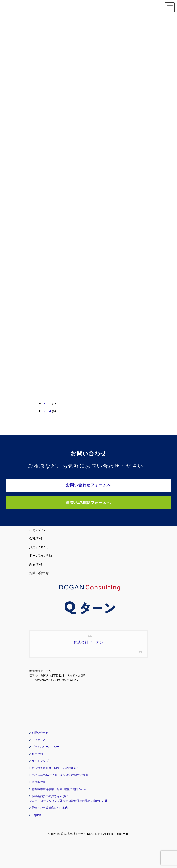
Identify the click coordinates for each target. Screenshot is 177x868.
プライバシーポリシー (46, 747)
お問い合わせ (39, 573)
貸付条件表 (39, 782)
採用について (39, 547)
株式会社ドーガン (88, 642)
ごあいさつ (37, 530)
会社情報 (36, 538)
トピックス (39, 740)
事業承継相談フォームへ (88, 503)
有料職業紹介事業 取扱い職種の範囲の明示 (59, 789)
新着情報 (36, 564)
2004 (47, 411)
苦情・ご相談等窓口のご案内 (50, 808)
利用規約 (37, 754)
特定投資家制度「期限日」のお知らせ (55, 768)
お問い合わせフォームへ (88, 485)
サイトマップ (40, 761)
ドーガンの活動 (41, 556)
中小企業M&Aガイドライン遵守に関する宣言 (60, 775)
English (36, 815)
